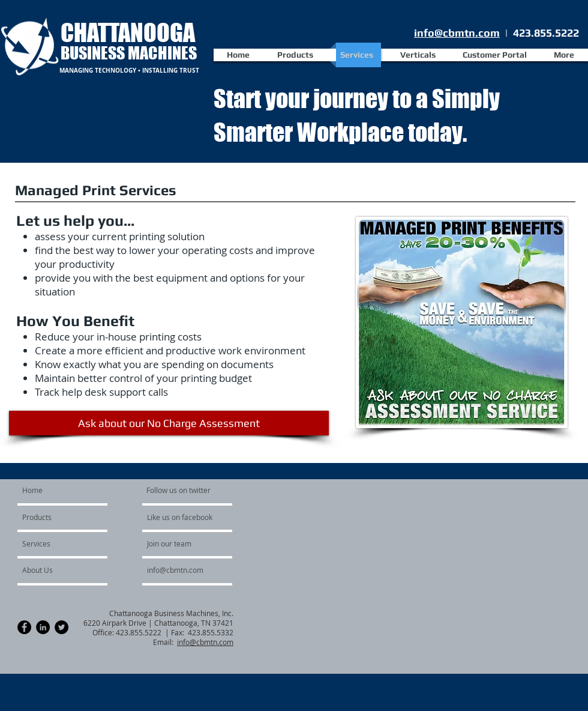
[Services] (55, 543)
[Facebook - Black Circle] (24, 627)
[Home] (68, 490)
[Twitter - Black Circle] (61, 627)
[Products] (57, 517)
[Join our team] (179, 543)
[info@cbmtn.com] (190, 570)
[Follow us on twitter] (179, 490)
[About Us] (54, 570)
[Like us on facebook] (183, 517)
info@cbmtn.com (457, 33)
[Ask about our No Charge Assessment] (169, 423)
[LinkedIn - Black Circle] (43, 627)
